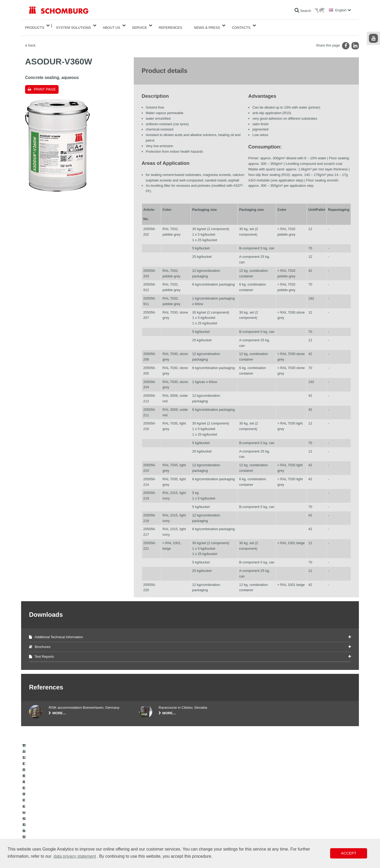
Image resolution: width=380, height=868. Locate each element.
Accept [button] (349, 853)
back (32, 41)
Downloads (147, 822)
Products (35, 25)
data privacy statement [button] (75, 856)
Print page (45, 85)
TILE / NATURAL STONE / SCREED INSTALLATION (66, 822)
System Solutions (73, 25)
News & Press (207, 25)
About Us (111, 25)
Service (139, 25)
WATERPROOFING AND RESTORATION (58, 814)
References (171, 25)
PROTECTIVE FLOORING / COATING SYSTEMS (64, 830)
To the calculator (151, 814)
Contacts (241, 25)
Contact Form (149, 830)
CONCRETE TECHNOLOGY (49, 838)
